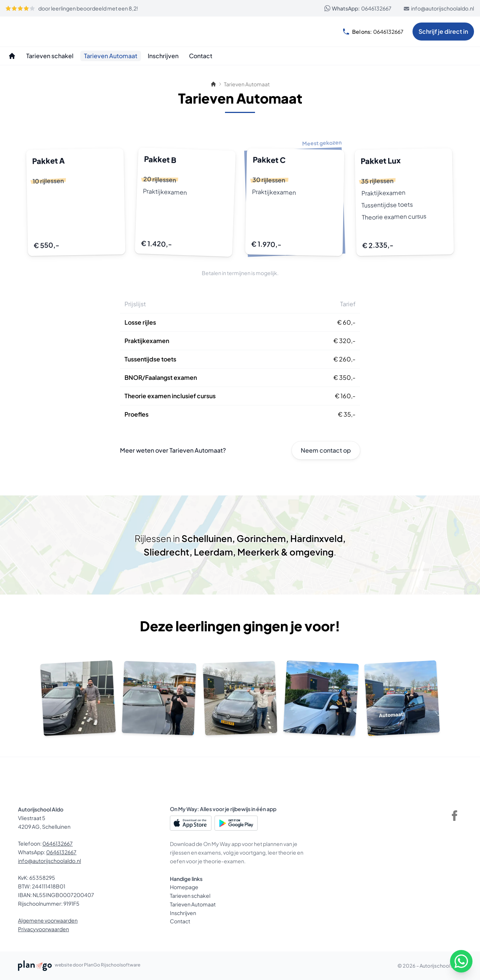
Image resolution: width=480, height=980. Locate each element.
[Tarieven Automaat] (111, 56)
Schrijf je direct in (443, 31)
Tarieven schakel (190, 896)
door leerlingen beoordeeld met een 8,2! (72, 8)
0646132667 (358, 8)
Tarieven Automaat (193, 904)
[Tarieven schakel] (50, 56)
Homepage (184, 887)
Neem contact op (326, 450)
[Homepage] (12, 56)
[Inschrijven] (163, 56)
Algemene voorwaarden (48, 920)
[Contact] (201, 56)
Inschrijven (183, 913)
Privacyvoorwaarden (43, 929)
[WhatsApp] (461, 961)
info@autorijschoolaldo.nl (439, 8)
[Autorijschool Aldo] (42, 32)
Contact (180, 921)
